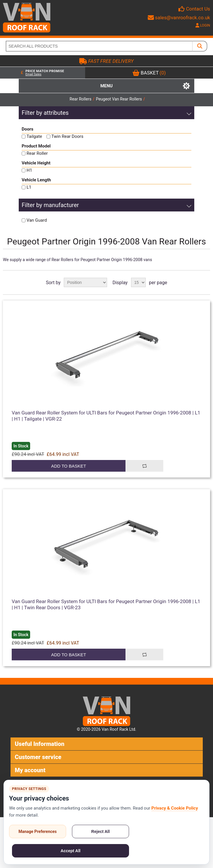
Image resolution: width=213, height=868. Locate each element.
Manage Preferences (38, 831)
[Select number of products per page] (138, 282)
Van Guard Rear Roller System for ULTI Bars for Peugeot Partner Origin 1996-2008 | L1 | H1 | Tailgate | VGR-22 (106, 416)
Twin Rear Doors (67, 136)
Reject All (101, 831)
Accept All (71, 851)
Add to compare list (145, 466)
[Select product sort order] (85, 282)
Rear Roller (37, 153)
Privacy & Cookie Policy (175, 808)
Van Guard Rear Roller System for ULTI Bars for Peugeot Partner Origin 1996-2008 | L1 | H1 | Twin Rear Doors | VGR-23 (106, 604)
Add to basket (69, 466)
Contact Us (198, 9)
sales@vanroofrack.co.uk (179, 18)
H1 (29, 170)
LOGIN (203, 25)
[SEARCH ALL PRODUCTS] (99, 46)
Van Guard (37, 220)
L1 (29, 187)
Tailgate (34, 136)
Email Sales (34, 74)
